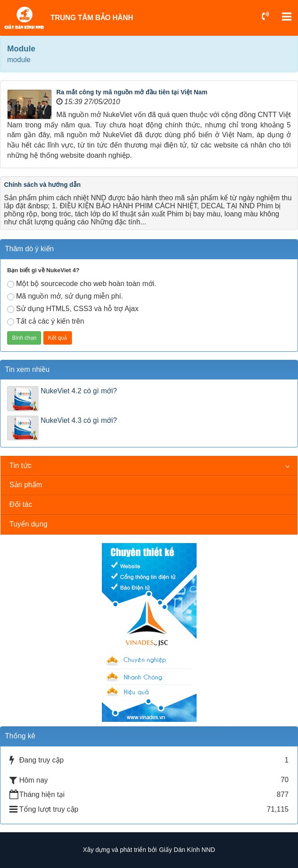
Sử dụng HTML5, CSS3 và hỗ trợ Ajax (73, 309)
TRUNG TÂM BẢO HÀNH (92, 18)
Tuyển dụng (28, 524)
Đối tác (21, 504)
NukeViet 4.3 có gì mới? (79, 420)
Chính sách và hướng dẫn (42, 185)
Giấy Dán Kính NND (187, 850)
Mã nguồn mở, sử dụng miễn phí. (65, 296)
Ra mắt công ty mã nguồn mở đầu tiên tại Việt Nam (132, 92)
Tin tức (21, 466)
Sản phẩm (26, 485)
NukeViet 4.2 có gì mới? (79, 391)
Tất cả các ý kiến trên (46, 321)
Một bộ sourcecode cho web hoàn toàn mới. (82, 284)
